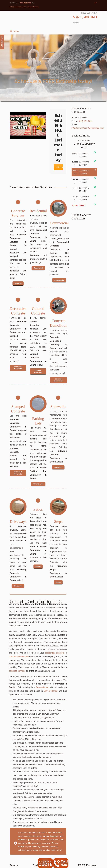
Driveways (18, 521)
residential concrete (49, 675)
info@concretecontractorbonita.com (24, 7)
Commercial (59, 222)
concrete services (25, 687)
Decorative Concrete (18, 309)
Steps (58, 521)
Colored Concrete (38, 309)
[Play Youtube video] (28, 125)
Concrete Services (18, 212)
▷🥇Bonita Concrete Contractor (56, 25)
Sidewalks (58, 406)
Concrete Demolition (58, 321)
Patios (38, 509)
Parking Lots (38, 419)
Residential (38, 210)
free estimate (41, 697)
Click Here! (59, 167)
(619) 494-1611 (25, 3)
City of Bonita (46, 700)
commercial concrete (26, 678)
